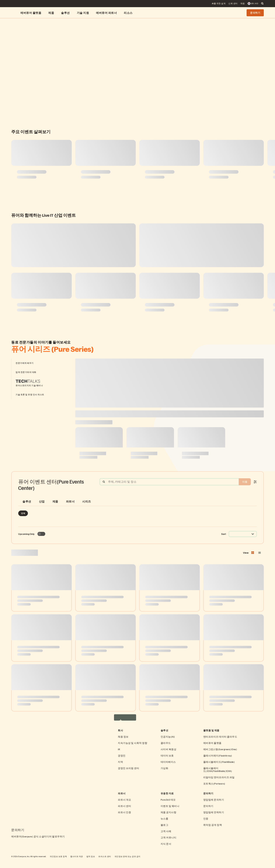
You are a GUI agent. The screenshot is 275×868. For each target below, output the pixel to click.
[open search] (262, 4)
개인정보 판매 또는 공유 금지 (128, 864)
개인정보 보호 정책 (58, 864)
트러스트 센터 (105, 864)
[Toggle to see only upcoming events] (41, 541)
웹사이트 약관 (77, 864)
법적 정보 (91, 864)
